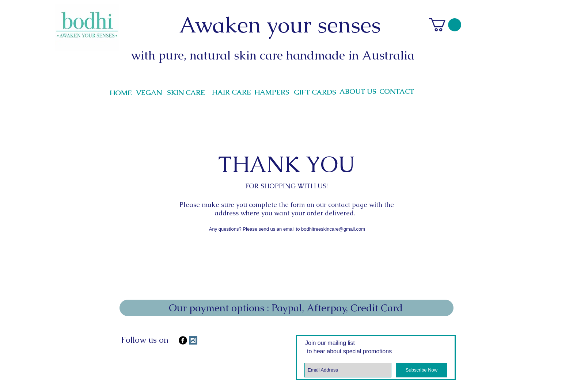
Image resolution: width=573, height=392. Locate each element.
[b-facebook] (183, 340)
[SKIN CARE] (186, 93)
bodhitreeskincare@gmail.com (333, 229)
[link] (445, 25)
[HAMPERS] (272, 92)
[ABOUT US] (358, 92)
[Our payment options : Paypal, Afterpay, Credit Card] (286, 308)
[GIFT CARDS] (315, 92)
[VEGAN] (149, 93)
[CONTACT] (397, 92)
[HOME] (121, 93)
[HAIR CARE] (231, 92)
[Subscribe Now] (422, 370)
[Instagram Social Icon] (193, 340)
